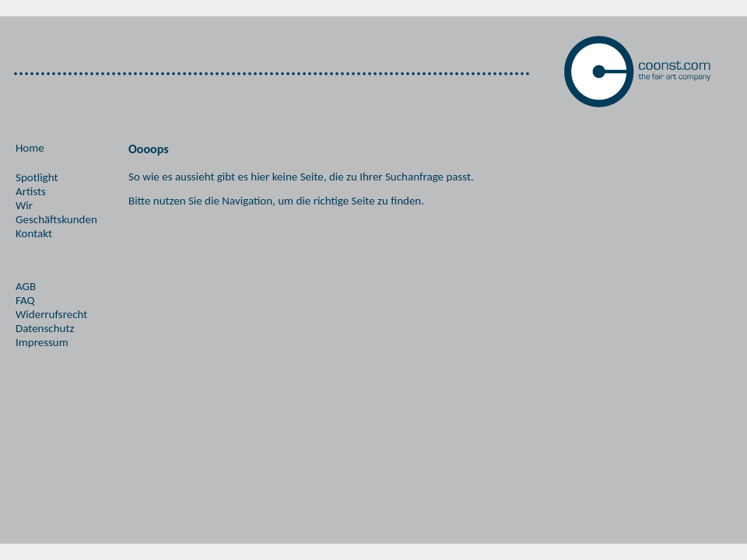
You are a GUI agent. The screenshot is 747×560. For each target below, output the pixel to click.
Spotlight (37, 177)
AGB (26, 286)
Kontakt (34, 233)
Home (30, 148)
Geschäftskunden (56, 219)
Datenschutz (45, 328)
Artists (31, 191)
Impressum (42, 342)
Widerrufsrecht (51, 314)
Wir (24, 205)
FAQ (25, 300)
